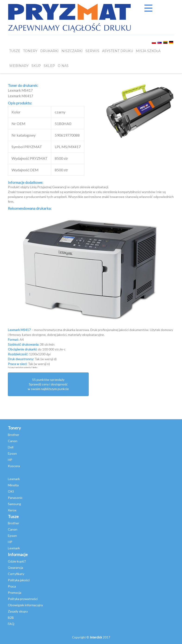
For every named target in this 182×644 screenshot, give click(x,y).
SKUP (36, 66)
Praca (12, 586)
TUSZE (15, 51)
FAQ (11, 624)
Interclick (96, 637)
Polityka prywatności (23, 599)
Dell (11, 447)
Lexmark (14, 479)
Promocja (15, 592)
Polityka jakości (19, 580)
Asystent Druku (118, 51)
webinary (19, 66)
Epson (12, 453)
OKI (11, 491)
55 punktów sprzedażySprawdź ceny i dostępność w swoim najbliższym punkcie (48, 384)
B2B (11, 617)
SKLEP (49, 66)
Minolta (13, 485)
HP (10, 460)
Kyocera (14, 466)
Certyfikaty (16, 574)
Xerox (12, 510)
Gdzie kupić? (17, 561)
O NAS (63, 66)
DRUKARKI (49, 51)
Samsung (14, 504)
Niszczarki (72, 51)
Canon (13, 441)
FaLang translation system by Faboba (23, 367)
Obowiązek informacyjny (25, 605)
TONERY (30, 51)
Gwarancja (15, 567)
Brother (14, 435)
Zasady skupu (18, 611)
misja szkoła (148, 51)
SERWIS (92, 51)
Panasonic (15, 498)
